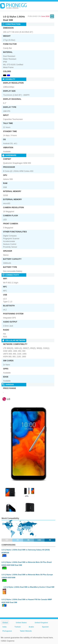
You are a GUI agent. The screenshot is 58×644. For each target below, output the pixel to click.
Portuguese (7, 631)
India (4, 627)
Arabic (31, 627)
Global (5, 623)
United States (21, 623)
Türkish (18, 627)
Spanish (45, 627)
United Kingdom (41, 623)
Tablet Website (26, 631)
